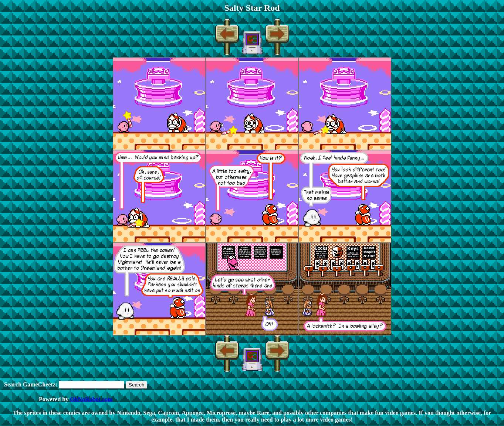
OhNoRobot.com (91, 399)
